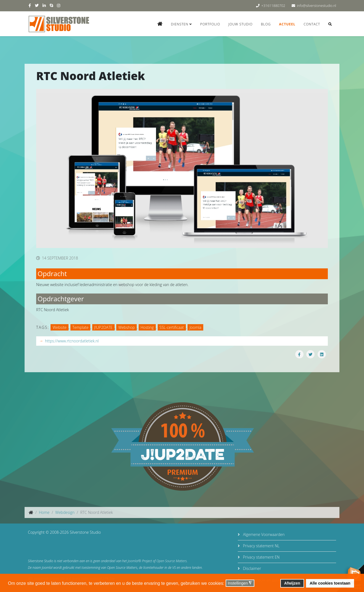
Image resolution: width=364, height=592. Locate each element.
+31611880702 (273, 6)
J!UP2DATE (103, 327)
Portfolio (210, 24)
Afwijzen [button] (292, 583)
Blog (266, 24)
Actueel (287, 24)
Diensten (180, 24)
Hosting (147, 327)
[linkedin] (44, 5)
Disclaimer (251, 568)
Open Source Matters (172, 561)
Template (81, 327)
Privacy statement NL (261, 546)
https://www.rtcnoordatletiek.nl (72, 341)
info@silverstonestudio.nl (316, 6)
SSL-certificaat (172, 327)
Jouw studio (241, 24)
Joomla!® (134, 561)
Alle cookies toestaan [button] (330, 583)
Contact (312, 24)
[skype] (51, 5)
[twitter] (37, 5)
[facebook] (30, 5)
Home (44, 512)
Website (60, 327)
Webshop (126, 327)
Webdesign (65, 512)
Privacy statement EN (261, 557)
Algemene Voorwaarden (263, 534)
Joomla (195, 327)
